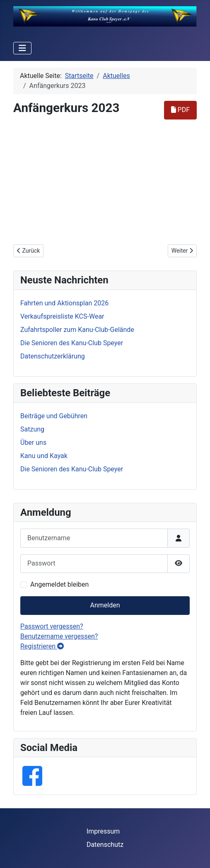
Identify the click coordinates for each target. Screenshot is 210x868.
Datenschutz (105, 845)
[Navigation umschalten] (22, 48)
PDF (180, 110)
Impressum (103, 831)
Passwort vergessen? (52, 626)
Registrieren (42, 646)
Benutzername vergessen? (59, 636)
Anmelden (105, 605)
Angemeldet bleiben (59, 584)
